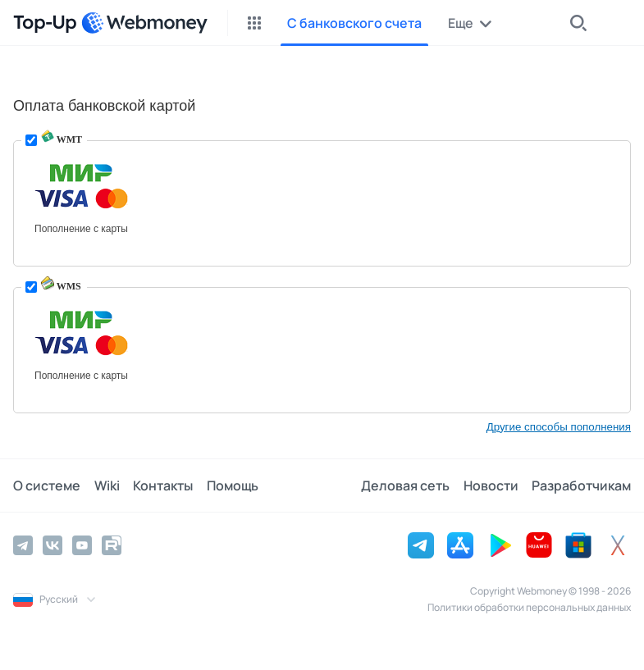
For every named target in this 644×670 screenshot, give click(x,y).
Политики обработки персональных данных (529, 607)
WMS (61, 286)
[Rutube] (112, 545)
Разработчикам (581, 485)
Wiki (106, 485)
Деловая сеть (406, 485)
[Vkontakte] (53, 545)
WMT (62, 139)
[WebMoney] (144, 23)
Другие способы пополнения (559, 427)
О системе (47, 485)
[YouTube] (82, 545)
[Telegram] (23, 545)
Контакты (162, 485)
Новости (491, 485)
